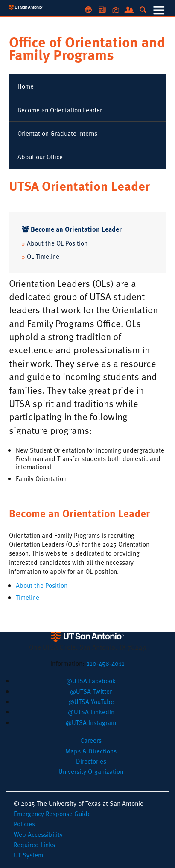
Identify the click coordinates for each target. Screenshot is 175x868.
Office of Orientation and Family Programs (87, 48)
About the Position (42, 585)
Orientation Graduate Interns (57, 133)
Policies (24, 824)
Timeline (28, 597)
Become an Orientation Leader (60, 110)
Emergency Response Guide (52, 814)
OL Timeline (41, 256)
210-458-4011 (105, 663)
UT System (28, 855)
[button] (91, 681)
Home (26, 86)
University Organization (91, 771)
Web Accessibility (38, 834)
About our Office (40, 157)
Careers (91, 740)
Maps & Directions (91, 751)
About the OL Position (55, 243)
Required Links (34, 845)
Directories (91, 761)
